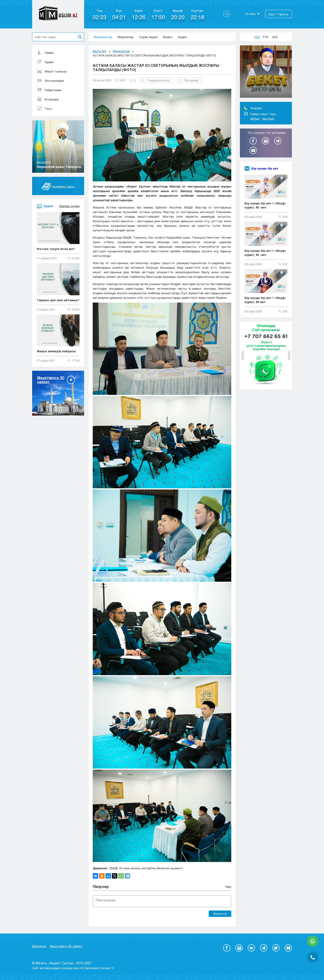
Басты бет (100, 51)
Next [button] (289, 50)
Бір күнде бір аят (265, 168)
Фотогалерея (50, 81)
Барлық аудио (69, 206)
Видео (168, 37)
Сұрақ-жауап (148, 37)
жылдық (268, 118)
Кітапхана (48, 99)
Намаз (45, 53)
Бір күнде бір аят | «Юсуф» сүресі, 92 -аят (265, 253)
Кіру (228, 887)
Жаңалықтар (103, 37)
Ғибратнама (49, 90)
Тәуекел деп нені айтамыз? (58, 300)
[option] (266, 72)
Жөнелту (220, 914)
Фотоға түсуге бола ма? (56, 249)
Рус (266, 37)
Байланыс (39, 946)
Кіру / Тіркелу (279, 14)
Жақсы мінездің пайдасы (56, 351)
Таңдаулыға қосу (156, 80)
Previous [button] (285, 50)
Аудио (182, 37)
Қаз (257, 37)
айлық (255, 118)
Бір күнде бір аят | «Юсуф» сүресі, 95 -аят (265, 205)
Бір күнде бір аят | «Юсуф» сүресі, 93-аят (265, 300)
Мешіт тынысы (52, 71)
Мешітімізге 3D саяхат (66, 946)
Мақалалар (125, 37)
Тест (44, 109)
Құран (45, 62)
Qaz (275, 37)
